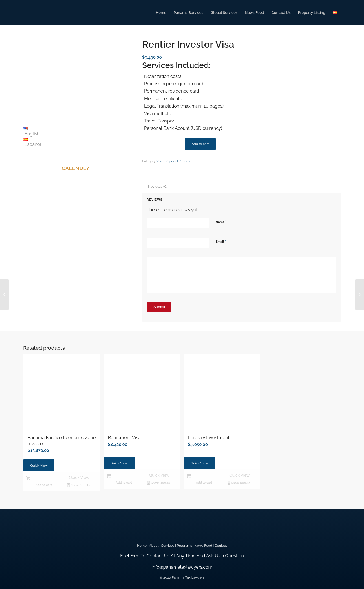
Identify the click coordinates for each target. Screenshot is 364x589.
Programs (184, 546)
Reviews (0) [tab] (158, 186)
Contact (221, 546)
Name (221, 222)
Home (142, 546)
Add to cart (200, 144)
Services (168, 546)
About (154, 546)
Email (221, 241)
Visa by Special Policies (173, 161)
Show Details (78, 485)
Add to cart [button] (44, 485)
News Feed (203, 546)
